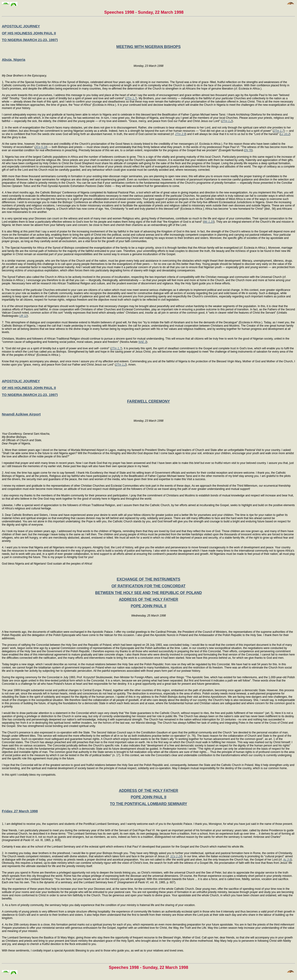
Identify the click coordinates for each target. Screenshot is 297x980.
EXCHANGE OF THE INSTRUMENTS (148, 579)
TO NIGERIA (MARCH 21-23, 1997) (30, 40)
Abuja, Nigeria (14, 59)
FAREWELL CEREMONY (149, 401)
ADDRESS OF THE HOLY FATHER (148, 599)
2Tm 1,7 (131, 98)
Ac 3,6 (287, 860)
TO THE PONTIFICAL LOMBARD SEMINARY (148, 804)
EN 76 (248, 150)
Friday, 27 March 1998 (20, 811)
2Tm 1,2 (227, 121)
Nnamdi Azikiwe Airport (21, 414)
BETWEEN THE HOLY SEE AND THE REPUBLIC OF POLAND (148, 593)
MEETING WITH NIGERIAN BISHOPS (148, 47)
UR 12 (23, 316)
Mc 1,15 (209, 222)
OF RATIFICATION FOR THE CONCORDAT (148, 586)
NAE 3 (142, 342)
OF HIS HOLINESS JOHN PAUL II (29, 33)
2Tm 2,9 (180, 134)
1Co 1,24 (176, 856)
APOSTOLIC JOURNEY (21, 26)
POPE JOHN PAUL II (148, 606)
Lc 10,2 (285, 134)
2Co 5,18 (41, 147)
